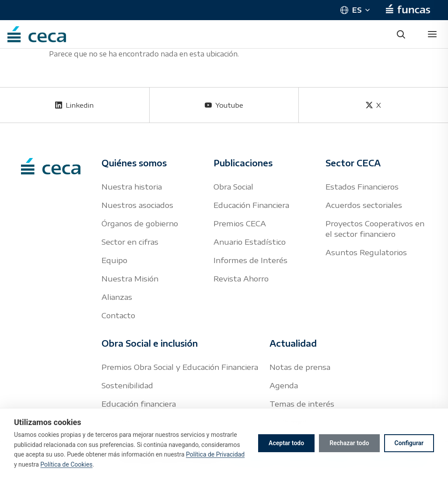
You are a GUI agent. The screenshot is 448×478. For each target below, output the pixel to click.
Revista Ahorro (241, 278)
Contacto (118, 315)
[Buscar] (401, 34)
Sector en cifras (130, 242)
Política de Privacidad (215, 454)
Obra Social (233, 186)
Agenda (284, 385)
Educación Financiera (251, 205)
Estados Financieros (362, 186)
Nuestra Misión (130, 278)
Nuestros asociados (137, 205)
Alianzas (117, 297)
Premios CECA (240, 223)
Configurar (409, 443)
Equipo (114, 260)
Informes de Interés (250, 260)
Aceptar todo (286, 443)
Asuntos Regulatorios (366, 252)
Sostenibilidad (127, 385)
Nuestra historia (132, 186)
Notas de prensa (300, 367)
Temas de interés (302, 404)
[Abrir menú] (432, 34)
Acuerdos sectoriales (364, 205)
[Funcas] (408, 10)
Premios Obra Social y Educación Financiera (180, 367)
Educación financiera (139, 404)
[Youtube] (224, 105)
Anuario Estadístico (250, 242)
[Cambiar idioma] (355, 10)
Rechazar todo (349, 443)
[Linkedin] (75, 105)
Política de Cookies (66, 464)
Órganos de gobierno (140, 223)
